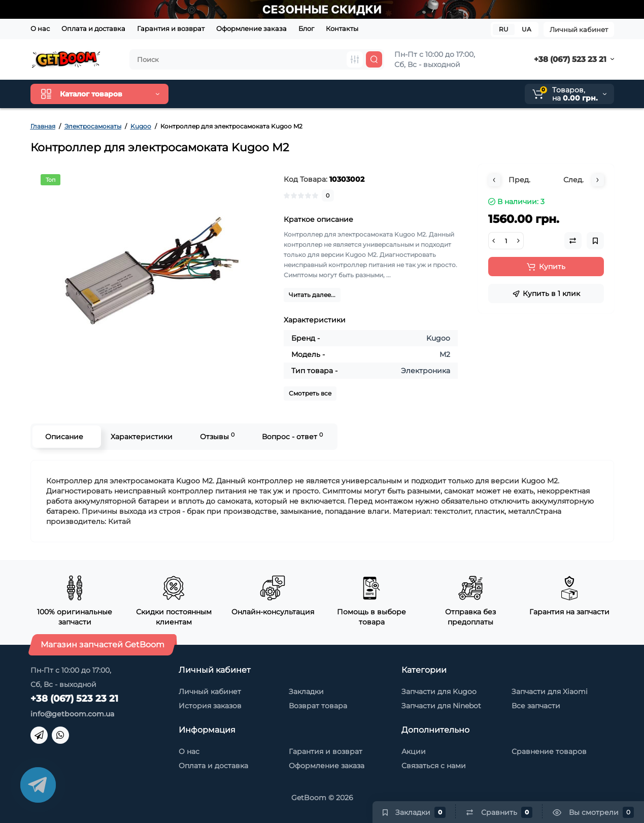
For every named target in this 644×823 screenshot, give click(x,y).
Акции (414, 751)
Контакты (342, 28)
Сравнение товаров (549, 751)
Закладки (306, 692)
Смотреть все (310, 393)
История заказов (210, 706)
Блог (306, 28)
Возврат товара (318, 706)
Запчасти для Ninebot (441, 706)
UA (527, 29)
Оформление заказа (251, 28)
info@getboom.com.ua (72, 714)
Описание (64, 437)
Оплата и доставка (93, 28)
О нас (40, 28)
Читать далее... (312, 295)
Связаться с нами (434, 766)
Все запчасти (536, 706)
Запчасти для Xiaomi (550, 692)
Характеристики (142, 437)
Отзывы (217, 436)
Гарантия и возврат (171, 28)
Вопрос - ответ (292, 436)
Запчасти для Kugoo (439, 692)
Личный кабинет (579, 29)
